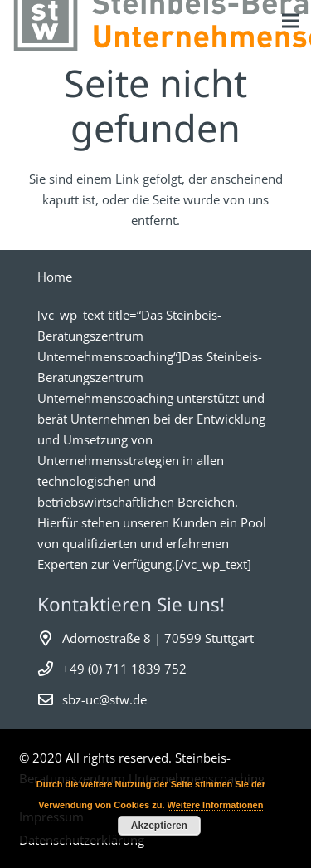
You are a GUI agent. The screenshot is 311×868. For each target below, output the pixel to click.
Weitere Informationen (216, 805)
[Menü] (290, 21)
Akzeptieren (159, 826)
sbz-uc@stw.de (104, 699)
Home (55, 277)
